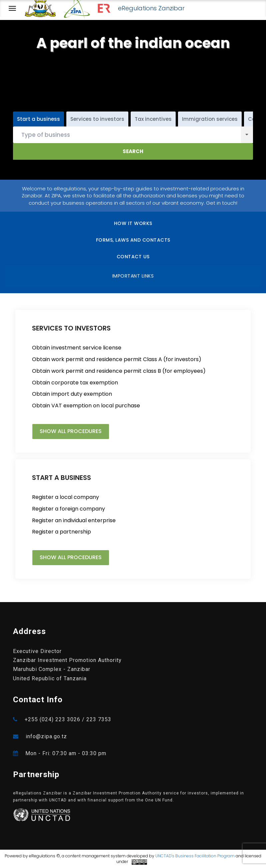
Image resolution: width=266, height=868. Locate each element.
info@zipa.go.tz (40, 736)
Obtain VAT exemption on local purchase (86, 406)
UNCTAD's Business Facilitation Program (195, 856)
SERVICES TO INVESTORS (71, 328)
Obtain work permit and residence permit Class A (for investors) (117, 359)
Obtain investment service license (77, 348)
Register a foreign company (68, 509)
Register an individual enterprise (74, 521)
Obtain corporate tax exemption (75, 383)
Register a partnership (61, 532)
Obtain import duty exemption (72, 394)
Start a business (38, 119)
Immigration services (210, 119)
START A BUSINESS (61, 478)
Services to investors (97, 119)
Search (133, 151)
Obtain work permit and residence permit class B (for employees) (119, 371)
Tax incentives (153, 119)
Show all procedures (71, 431)
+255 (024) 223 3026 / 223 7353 (62, 719)
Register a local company (65, 497)
